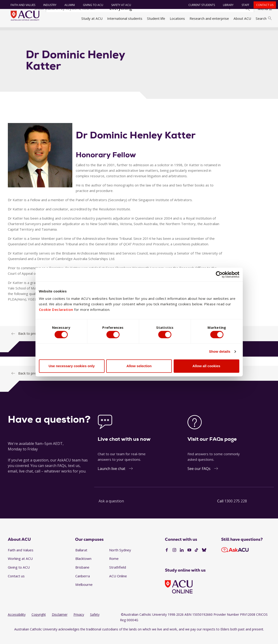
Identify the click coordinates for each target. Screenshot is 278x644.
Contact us (263, 5)
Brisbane (82, 575)
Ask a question (111, 509)
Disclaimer (60, 623)
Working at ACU (20, 567)
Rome (114, 567)
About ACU (242, 18)
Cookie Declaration (56, 309)
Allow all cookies (206, 367)
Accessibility (17, 623)
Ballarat (81, 558)
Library (226, 5)
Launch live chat (111, 477)
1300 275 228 (236, 509)
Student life (156, 18)
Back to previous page (36, 381)
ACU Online (118, 584)
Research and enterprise (209, 18)
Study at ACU (92, 18)
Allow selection (139, 367)
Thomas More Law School (169, 33)
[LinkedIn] (182, 558)
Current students (200, 5)
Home (14, 33)
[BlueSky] (204, 558)
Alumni (68, 5)
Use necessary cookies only (72, 367)
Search (263, 18)
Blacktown (83, 567)
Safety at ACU (119, 5)
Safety (95, 623)
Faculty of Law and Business (122, 33)
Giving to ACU (91, 5)
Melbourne (84, 593)
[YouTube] (189, 558)
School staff (203, 33)
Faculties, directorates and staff (70, 33)
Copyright (39, 623)
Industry (48, 5)
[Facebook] (167, 558)
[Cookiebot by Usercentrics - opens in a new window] (219, 273)
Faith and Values (21, 5)
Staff (244, 5)
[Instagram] (174, 558)
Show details (220, 352)
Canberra (83, 584)
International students (125, 18)
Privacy (79, 623)
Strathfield (118, 575)
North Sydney (120, 558)
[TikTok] (196, 558)
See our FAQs (199, 477)
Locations (177, 18)
